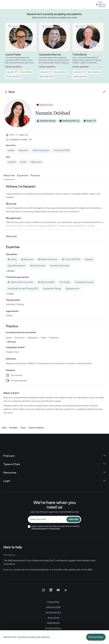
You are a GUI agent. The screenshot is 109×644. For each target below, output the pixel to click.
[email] (47, 519)
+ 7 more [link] (10, 294)
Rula (4, 428)
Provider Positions (53, 628)
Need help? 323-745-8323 (101, 4)
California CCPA (53, 607)
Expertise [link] (22, 176)
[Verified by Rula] (69, 121)
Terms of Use (53, 618)
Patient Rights (53, 623)
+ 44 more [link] (11, 342)
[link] (104, 92)
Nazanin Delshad (36, 428)
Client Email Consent (39, 529)
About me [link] (9, 176)
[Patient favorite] (45, 105)
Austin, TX (91, 121)
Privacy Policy (55, 529)
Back (9, 92)
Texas (23, 428)
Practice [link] (35, 176)
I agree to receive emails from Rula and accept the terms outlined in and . (55, 527)
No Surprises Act (53, 612)
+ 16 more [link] (10, 271)
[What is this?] (27, 135)
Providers (13, 428)
